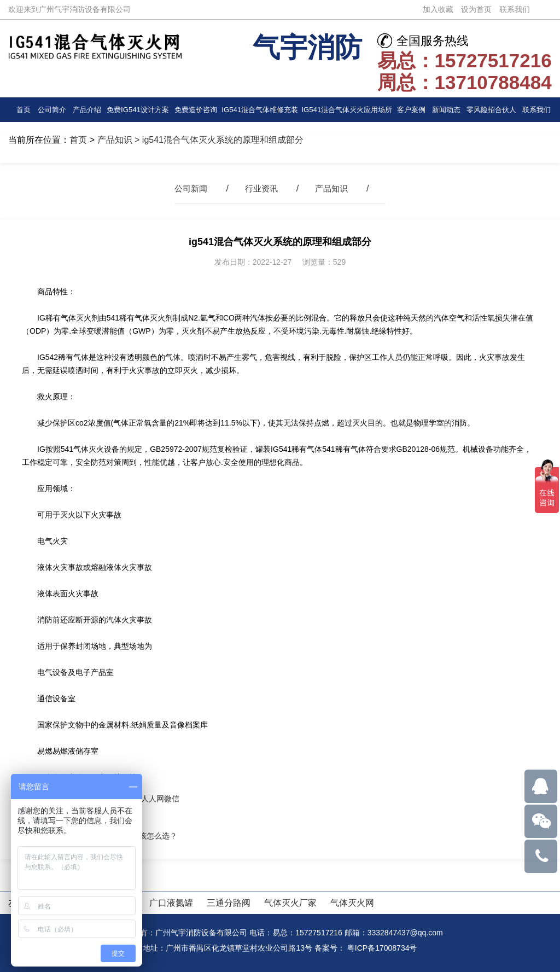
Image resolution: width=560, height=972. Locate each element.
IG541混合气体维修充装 (260, 114)
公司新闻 (189, 188)
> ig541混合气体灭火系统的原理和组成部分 (218, 140)
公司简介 (51, 109)
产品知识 (115, 140)
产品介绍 (86, 109)
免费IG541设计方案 (137, 109)
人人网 (153, 799)
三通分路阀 (229, 903)
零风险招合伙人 (491, 109)
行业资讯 (261, 188)
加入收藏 (438, 9)
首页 (24, 109)
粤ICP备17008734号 (382, 948)
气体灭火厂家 (290, 903)
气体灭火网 (352, 903)
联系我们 (515, 9)
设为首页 (476, 9)
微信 (172, 799)
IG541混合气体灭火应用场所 (347, 114)
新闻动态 (446, 109)
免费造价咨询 (195, 109)
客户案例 (411, 109)
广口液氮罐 (171, 903)
